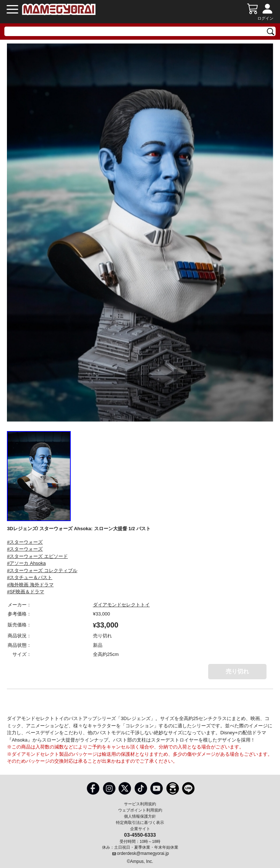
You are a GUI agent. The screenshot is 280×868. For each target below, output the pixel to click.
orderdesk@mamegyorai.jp (143, 853)
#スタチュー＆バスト (30, 577)
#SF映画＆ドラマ (26, 592)
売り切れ (237, 671)
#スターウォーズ (25, 542)
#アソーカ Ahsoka (26, 563)
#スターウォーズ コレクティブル (42, 570)
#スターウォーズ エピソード (37, 556)
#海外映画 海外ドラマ (30, 585)
